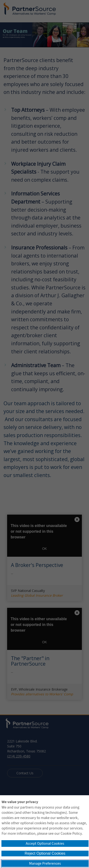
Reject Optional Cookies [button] (45, 853)
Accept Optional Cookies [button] (45, 844)
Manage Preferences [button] (45, 863)
